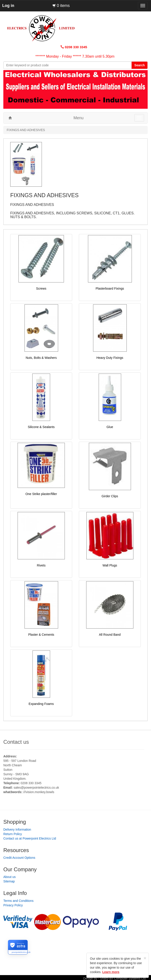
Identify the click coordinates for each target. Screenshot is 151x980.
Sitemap (9, 881)
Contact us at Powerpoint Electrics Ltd (30, 838)
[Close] (145, 958)
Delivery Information (17, 830)
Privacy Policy (13, 905)
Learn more (111, 972)
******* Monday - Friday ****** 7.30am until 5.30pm (75, 56)
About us (9, 877)
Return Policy (13, 834)
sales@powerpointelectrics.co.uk (36, 788)
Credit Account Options (19, 858)
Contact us (16, 742)
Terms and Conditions (18, 901)
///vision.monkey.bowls (39, 792)
